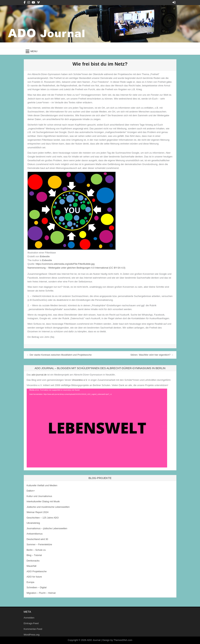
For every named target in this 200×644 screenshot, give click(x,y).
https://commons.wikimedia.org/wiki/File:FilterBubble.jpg (65, 264)
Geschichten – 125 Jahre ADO (43, 518)
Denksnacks (33, 561)
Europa (31, 582)
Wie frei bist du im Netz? (100, 64)
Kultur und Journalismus (39, 496)
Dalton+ (31, 491)
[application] (97, 428)
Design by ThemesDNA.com (117, 640)
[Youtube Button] (33, 2)
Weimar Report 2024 (38, 512)
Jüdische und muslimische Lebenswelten (48, 507)
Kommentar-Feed (33, 629)
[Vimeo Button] (38, 2)
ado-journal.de (39, 375)
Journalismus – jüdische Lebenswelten (47, 528)
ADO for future (34, 577)
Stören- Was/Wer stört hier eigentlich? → (152, 355)
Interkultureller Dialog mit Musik (43, 501)
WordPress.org (32, 635)
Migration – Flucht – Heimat (41, 593)
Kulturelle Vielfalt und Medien (42, 485)
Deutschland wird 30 (37, 539)
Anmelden (29, 618)
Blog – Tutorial (34, 555)
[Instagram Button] (29, 2)
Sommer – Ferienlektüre (39, 544)
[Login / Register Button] (174, 2)
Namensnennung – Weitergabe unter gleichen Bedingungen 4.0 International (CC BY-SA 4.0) (77, 268)
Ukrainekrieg (33, 523)
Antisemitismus (35, 534)
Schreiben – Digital (37, 587)
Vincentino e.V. (80, 380)
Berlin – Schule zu (36, 550)
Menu (34, 51)
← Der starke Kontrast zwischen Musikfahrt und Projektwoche (59, 355)
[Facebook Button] (25, 2)
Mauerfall (32, 566)
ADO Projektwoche (37, 571)
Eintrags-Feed (31, 623)
